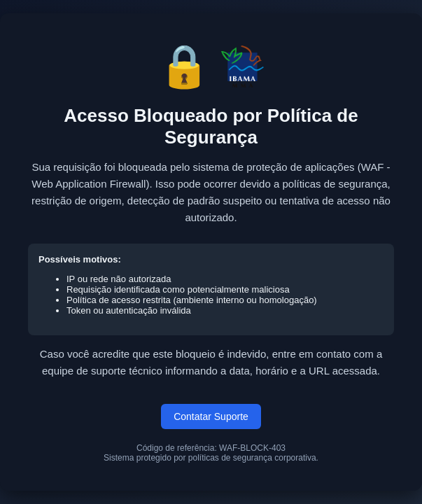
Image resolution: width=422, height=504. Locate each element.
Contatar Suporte (211, 416)
